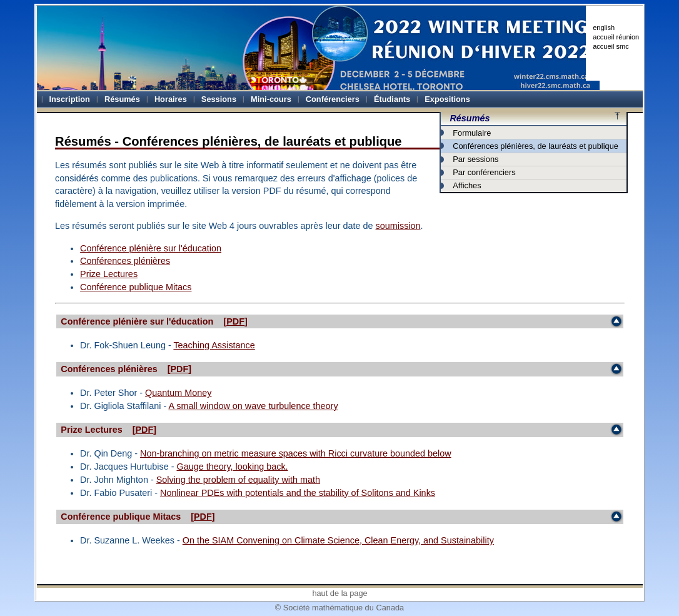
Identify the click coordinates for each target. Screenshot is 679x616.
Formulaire (472, 133)
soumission (398, 226)
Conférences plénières (125, 261)
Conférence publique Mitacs (136, 287)
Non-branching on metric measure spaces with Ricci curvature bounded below (296, 453)
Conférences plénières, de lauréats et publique (536, 146)
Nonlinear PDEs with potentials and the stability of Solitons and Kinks (298, 493)
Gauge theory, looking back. (232, 467)
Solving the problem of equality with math (238, 480)
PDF (235, 321)
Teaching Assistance (214, 345)
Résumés (470, 118)
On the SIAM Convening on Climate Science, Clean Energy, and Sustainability (338, 540)
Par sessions (475, 159)
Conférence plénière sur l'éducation (151, 248)
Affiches (467, 185)
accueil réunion (616, 37)
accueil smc (611, 46)
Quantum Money (178, 393)
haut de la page (339, 593)
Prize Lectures (109, 274)
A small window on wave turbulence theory (253, 406)
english (604, 28)
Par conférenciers (484, 172)
